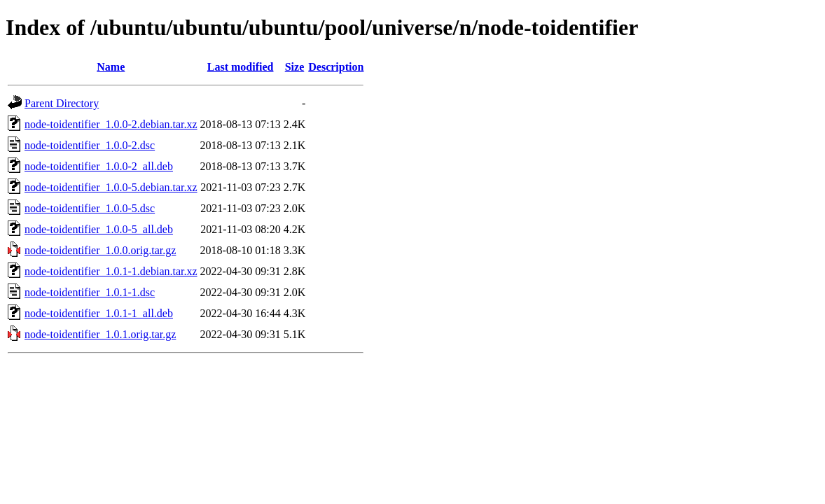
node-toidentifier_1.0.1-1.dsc (90, 292)
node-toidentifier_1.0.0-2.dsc (90, 145)
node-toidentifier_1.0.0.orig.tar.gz (100, 250)
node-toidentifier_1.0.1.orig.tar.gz (100, 334)
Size (295, 67)
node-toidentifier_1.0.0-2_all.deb (99, 166)
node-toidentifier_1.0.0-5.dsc (90, 208)
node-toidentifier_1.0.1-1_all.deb (99, 313)
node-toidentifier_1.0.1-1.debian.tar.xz (111, 271)
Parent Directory (62, 103)
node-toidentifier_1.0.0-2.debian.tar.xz (111, 124)
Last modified (241, 67)
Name (111, 67)
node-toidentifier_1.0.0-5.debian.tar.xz (111, 187)
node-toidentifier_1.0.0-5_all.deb (99, 229)
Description (336, 67)
